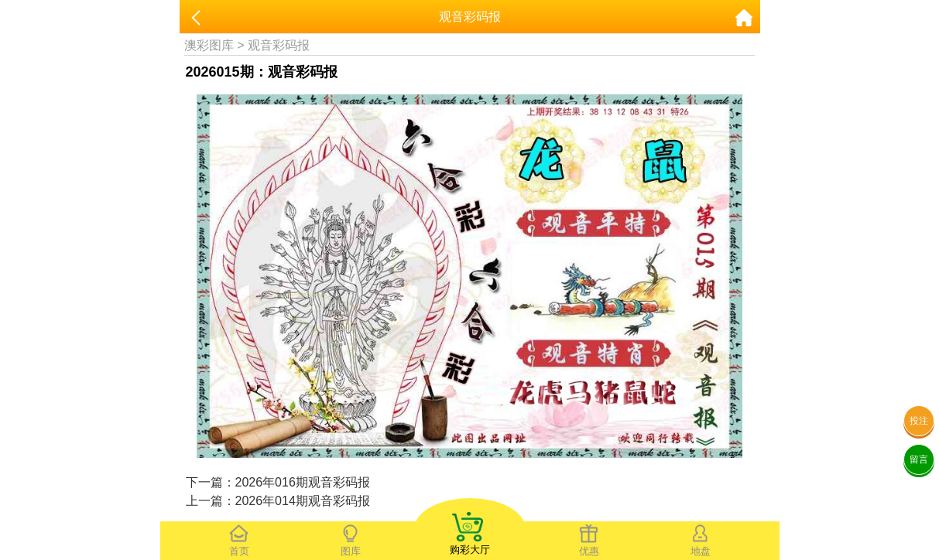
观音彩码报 (279, 45)
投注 (919, 421)
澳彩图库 (209, 45)
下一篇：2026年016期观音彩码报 (278, 482)
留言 (919, 459)
